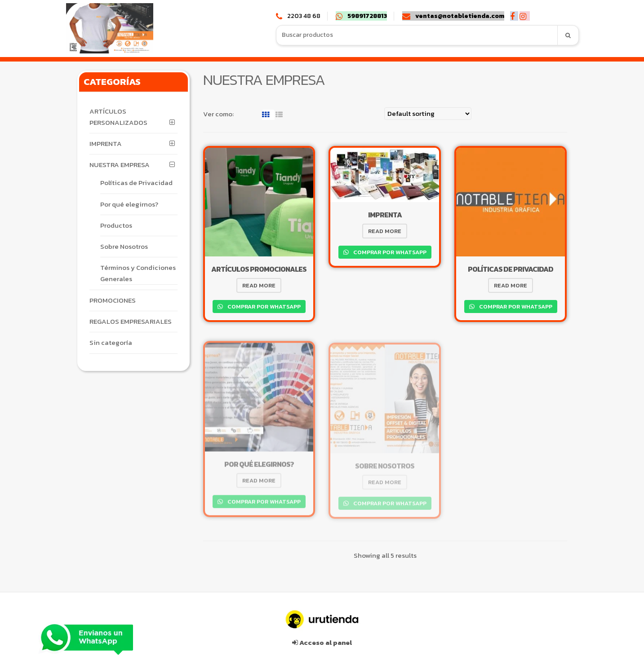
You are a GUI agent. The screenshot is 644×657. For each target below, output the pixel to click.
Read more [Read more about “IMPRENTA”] (385, 231)
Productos (116, 225)
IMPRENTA (106, 143)
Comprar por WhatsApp (263, 306)
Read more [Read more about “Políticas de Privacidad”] (511, 285)
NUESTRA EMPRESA (120, 165)
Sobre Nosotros (124, 246)
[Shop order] (428, 114)
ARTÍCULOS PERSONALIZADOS (118, 117)
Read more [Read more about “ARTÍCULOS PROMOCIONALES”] (259, 285)
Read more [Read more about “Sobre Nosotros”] (385, 484)
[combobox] (417, 35)
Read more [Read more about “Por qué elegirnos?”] (259, 483)
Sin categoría (111, 342)
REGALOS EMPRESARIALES (131, 321)
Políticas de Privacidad (136, 183)
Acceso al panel (322, 640)
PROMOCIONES (113, 300)
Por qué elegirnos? (129, 204)
